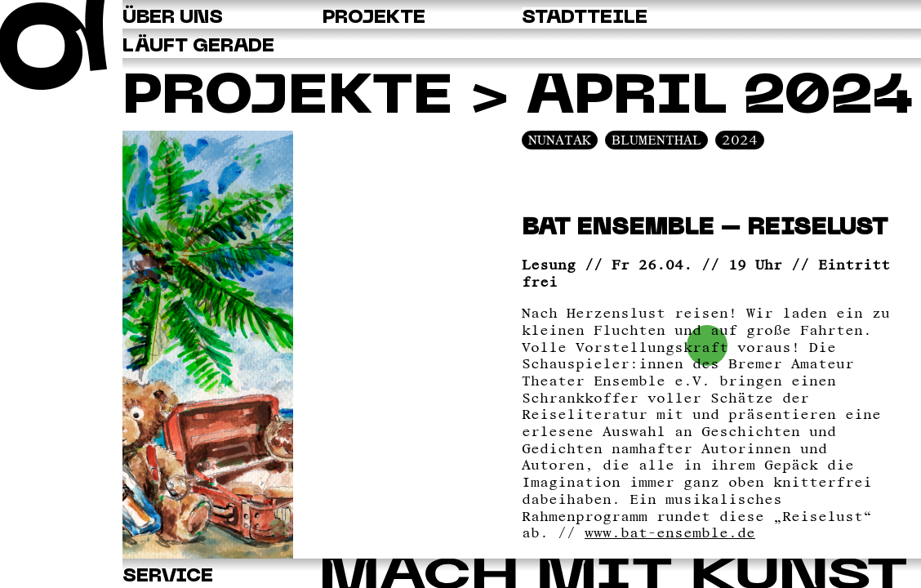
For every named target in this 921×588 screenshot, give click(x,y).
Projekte (287, 98)
